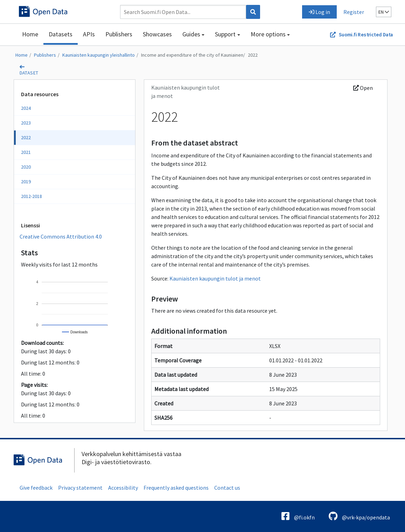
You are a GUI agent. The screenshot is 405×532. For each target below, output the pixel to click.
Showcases (157, 34)
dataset (29, 73)
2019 (26, 182)
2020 (26, 167)
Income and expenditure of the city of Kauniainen (192, 55)
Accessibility (123, 488)
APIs (89, 34)
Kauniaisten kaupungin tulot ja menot (215, 278)
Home (30, 34)
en (384, 12)
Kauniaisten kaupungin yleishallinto (99, 55)
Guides (191, 34)
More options (268, 34)
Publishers (119, 34)
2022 (253, 55)
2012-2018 (32, 196)
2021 (26, 152)
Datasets (61, 34)
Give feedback (36, 488)
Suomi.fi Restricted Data (366, 35)
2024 (26, 108)
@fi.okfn (298, 516)
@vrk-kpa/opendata (359, 516)
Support (225, 34)
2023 (26, 123)
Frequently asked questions (176, 488)
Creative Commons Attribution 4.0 (61, 236)
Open (363, 88)
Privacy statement (80, 488)
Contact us (227, 488)
